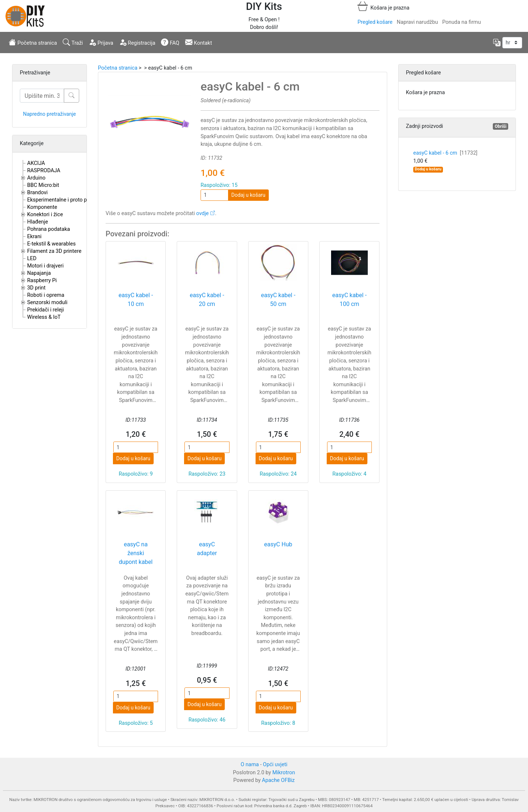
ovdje (202, 213)
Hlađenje (38, 222)
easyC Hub (278, 544)
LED (32, 259)
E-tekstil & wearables (51, 244)
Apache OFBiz (278, 780)
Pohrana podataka (49, 229)
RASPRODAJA (44, 171)
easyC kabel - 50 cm (278, 300)
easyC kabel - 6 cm (445, 153)
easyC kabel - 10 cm (136, 300)
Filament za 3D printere (54, 251)
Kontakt (199, 42)
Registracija (137, 42)
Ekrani (34, 237)
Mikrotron (284, 773)
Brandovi (37, 193)
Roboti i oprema (46, 295)
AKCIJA (36, 163)
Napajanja (39, 273)
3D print (36, 288)
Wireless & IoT (44, 317)
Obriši (500, 126)
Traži (73, 42)
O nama (250, 765)
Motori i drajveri (45, 266)
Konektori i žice (45, 215)
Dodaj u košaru (248, 195)
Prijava (101, 42)
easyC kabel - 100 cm (349, 300)
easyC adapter (207, 549)
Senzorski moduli (47, 302)
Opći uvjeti (275, 765)
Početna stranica (33, 42)
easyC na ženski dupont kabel (136, 553)
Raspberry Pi (42, 280)
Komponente (42, 207)
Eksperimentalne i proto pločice (64, 200)
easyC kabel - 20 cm (207, 300)
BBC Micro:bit (43, 185)
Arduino (36, 178)
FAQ (170, 42)
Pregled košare (375, 22)
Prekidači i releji (45, 310)
